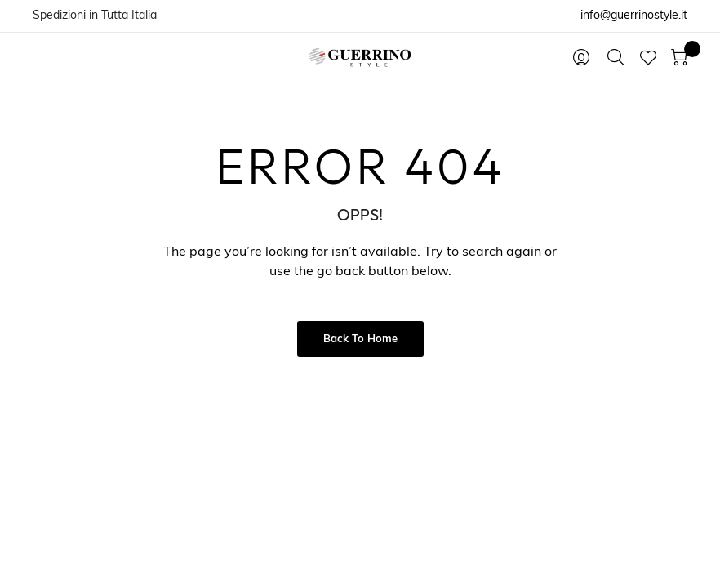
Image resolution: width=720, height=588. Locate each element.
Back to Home (360, 339)
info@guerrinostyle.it (634, 16)
